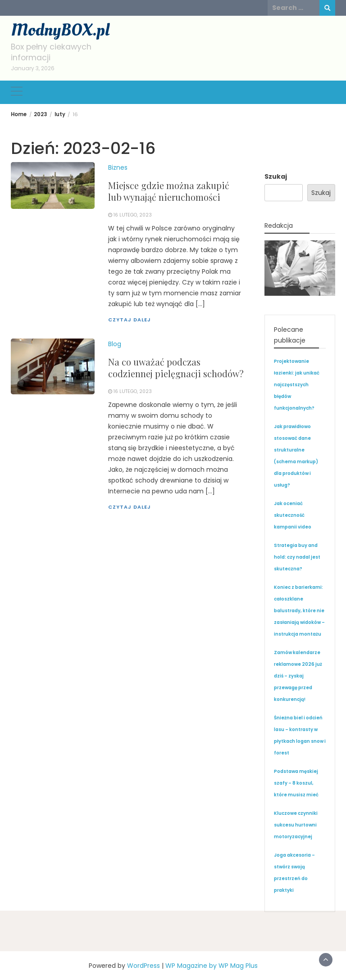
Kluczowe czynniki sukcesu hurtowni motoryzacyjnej (296, 825)
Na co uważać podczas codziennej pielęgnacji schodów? (176, 368)
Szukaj (276, 176)
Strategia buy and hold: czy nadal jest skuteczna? (297, 557)
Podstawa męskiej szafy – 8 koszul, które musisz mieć (296, 783)
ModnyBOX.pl (60, 30)
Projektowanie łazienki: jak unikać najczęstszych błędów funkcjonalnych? (297, 385)
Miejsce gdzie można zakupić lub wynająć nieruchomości (169, 191)
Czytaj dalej (130, 320)
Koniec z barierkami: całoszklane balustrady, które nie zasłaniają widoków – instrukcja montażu (299, 611)
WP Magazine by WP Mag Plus (212, 966)
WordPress (143, 966)
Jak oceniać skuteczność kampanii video (293, 515)
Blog (115, 344)
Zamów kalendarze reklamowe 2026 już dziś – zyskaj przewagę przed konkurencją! (298, 676)
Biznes (118, 167)
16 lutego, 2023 (133, 215)
